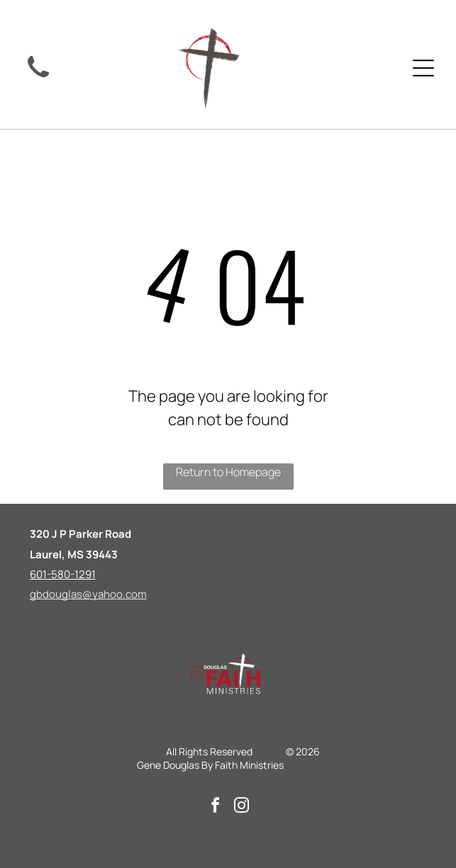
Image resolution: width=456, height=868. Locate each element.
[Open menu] (423, 68)
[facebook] (215, 807)
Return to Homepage (228, 472)
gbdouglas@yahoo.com (88, 594)
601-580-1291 (63, 574)
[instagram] (241, 807)
